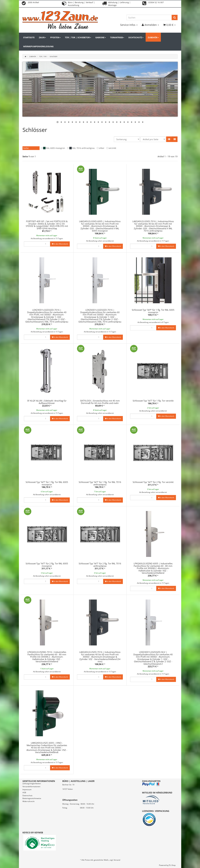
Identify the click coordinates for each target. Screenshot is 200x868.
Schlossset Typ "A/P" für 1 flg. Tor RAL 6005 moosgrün (153, 311)
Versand (117, 860)
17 (117, 122)
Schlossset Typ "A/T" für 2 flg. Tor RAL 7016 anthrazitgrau (100, 565)
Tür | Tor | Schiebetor (78, 37)
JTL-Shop (172, 865)
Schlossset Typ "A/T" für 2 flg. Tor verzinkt (153, 482)
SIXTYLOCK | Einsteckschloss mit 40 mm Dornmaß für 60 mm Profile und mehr (100, 402)
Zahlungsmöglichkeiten (32, 784)
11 (95, 122)
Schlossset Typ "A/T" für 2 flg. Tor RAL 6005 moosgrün (47, 565)
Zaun (42, 37)
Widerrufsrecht (28, 801)
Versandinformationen (31, 787)
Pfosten (55, 37)
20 (128, 122)
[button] (169, 139)
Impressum (27, 790)
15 (109, 122)
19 (124, 122)
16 (113, 122)
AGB (24, 793)
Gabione (101, 37)
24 (143, 122)
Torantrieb (117, 37)
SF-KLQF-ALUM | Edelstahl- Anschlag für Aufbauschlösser (47, 402)
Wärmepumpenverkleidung (38, 46)
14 (106, 122)
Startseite (29, 37)
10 (91, 122)
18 (120, 122)
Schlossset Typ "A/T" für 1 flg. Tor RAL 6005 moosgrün (47, 483)
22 (135, 122)
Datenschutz (27, 796)
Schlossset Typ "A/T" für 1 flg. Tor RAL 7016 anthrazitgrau (100, 483)
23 (139, 122)
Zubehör (153, 37)
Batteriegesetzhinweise (32, 798)
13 (102, 122)
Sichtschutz (136, 37)
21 (132, 122)
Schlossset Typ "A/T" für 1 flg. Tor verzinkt (153, 401)
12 (98, 122)
